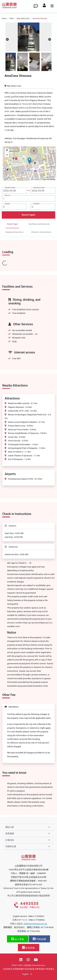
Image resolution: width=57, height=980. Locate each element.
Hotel (12, 19)
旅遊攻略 (29, 948)
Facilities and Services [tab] (39, 224)
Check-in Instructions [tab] (41, 232)
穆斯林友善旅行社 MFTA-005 (28, 884)
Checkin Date (10, 188)
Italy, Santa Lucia (23, 19)
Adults (7, 204)
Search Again (28, 215)
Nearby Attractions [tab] (15, 232)
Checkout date (39, 188)
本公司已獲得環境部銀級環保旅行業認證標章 (29, 896)
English (27, 974)
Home (4, 19)
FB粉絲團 (39, 939)
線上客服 (18, 939)
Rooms (8, 195)
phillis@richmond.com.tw (35, 924)
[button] (29, 160)
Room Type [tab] (13, 224)
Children (37, 204)
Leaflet (35, 179)
